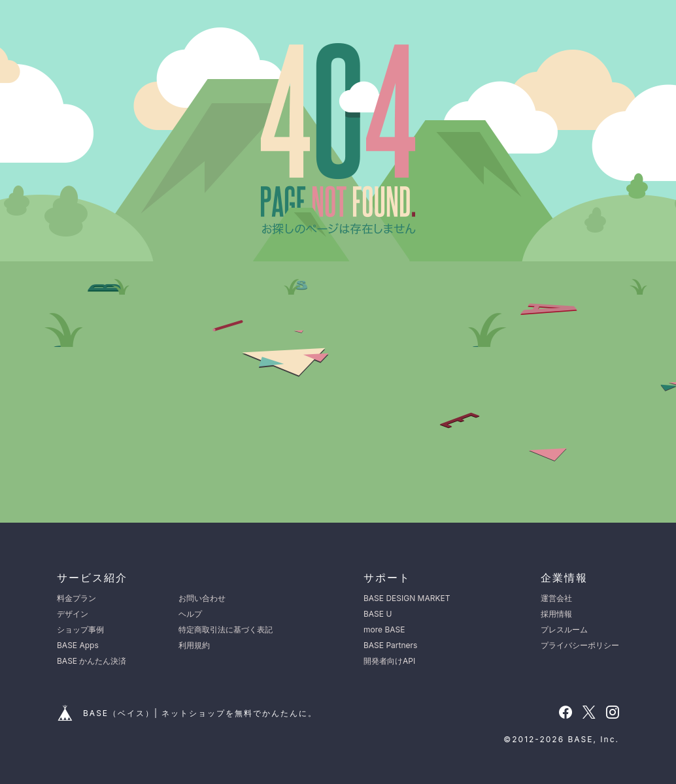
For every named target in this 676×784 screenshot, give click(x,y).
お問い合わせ (202, 598)
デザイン (73, 614)
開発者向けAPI (389, 661)
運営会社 (556, 598)
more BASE (384, 629)
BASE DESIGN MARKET (407, 598)
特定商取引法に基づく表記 (226, 629)
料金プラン (76, 598)
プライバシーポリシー (580, 645)
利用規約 (194, 645)
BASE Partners (390, 645)
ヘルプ (190, 614)
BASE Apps (78, 645)
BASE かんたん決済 (92, 661)
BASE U (378, 614)
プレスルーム (564, 629)
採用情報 (556, 614)
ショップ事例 (80, 629)
